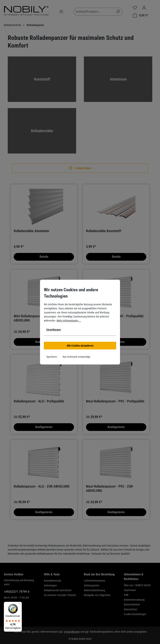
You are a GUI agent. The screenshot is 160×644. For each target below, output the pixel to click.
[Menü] (20, 604)
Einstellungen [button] (54, 330)
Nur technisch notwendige (77, 357)
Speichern (52, 357)
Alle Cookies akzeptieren (80, 346)
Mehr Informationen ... (69, 321)
